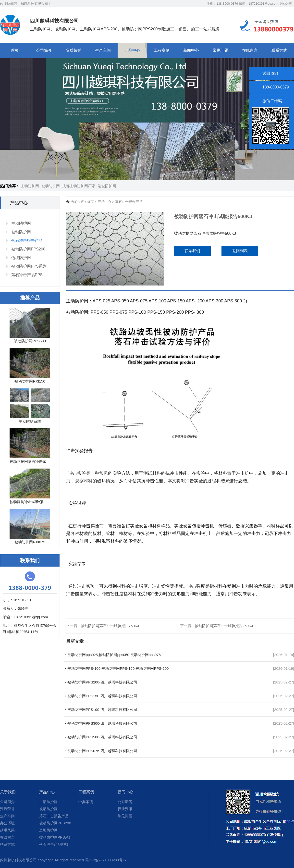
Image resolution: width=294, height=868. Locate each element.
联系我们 (192, 251)
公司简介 (44, 50)
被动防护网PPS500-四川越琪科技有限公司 (102, 737)
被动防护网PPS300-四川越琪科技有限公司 (102, 723)
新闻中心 (191, 50)
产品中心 (132, 50)
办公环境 (7, 823)
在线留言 (250, 50)
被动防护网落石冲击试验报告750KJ (110, 626)
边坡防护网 (107, 186)
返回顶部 (270, 73)
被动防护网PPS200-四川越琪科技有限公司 (102, 682)
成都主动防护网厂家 (79, 186)
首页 (15, 50)
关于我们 (8, 792)
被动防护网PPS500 (30, 341)
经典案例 (86, 802)
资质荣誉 (73, 50)
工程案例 (162, 50)
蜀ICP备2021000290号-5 (105, 860)
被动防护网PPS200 (28, 249)
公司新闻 (125, 802)
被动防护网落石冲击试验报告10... (37, 462)
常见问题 (220, 50)
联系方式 (279, 50)
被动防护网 (51, 186)
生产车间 (103, 50)
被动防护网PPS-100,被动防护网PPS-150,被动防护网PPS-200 (118, 668)
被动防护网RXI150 (30, 381)
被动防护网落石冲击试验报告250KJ (224, 626)
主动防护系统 (30, 421)
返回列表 (240, 251)
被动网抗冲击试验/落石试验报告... (37, 502)
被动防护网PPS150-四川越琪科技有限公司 (102, 696)
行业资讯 (125, 809)
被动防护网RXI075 (30, 542)
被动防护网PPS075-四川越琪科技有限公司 (102, 751)
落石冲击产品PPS (27, 275)
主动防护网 (30, 186)
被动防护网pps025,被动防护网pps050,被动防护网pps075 (114, 655)
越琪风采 (7, 830)
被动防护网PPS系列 (29, 266)
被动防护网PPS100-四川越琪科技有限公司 (102, 710)
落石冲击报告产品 (27, 241)
